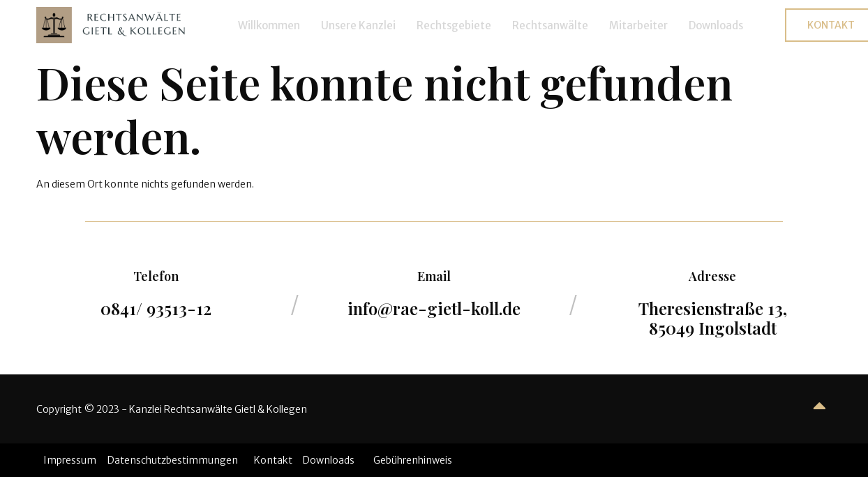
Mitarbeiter (638, 25)
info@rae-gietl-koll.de (434, 308)
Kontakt (273, 460)
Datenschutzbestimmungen (173, 460)
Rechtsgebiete (454, 25)
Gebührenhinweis (413, 460)
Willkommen (269, 25)
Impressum (70, 460)
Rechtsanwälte (550, 25)
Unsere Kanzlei (358, 25)
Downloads (716, 25)
